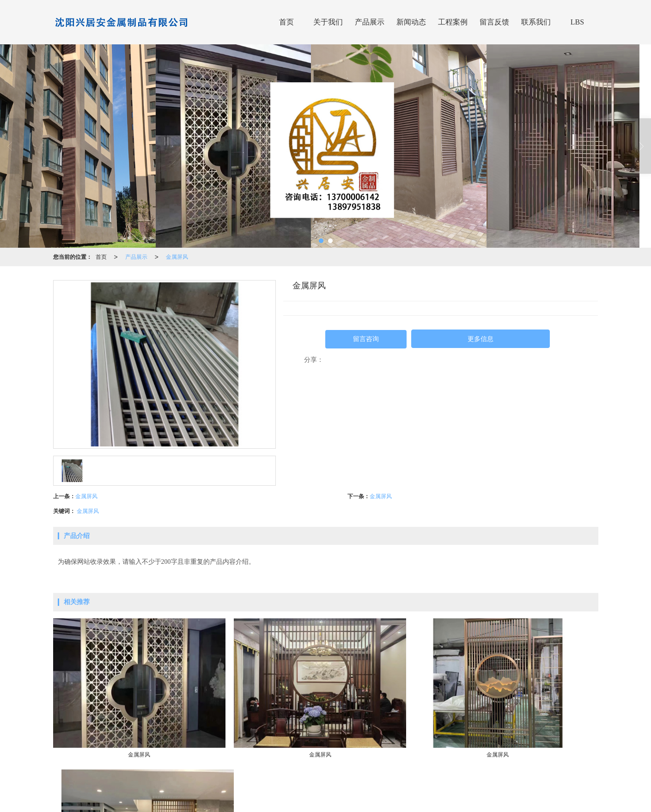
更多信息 (481, 339)
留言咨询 (366, 339)
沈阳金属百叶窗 (375, 800)
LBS (577, 22)
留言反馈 (494, 22)
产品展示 (370, 22)
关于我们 (328, 22)
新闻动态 (411, 22)
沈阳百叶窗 (257, 800)
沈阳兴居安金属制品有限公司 (288, 789)
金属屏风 (177, 257)
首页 (286, 22)
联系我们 (536, 22)
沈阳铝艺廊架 (417, 800)
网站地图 (421, 789)
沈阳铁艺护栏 (294, 800)
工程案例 (453, 22)
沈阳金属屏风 (333, 800)
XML (444, 789)
